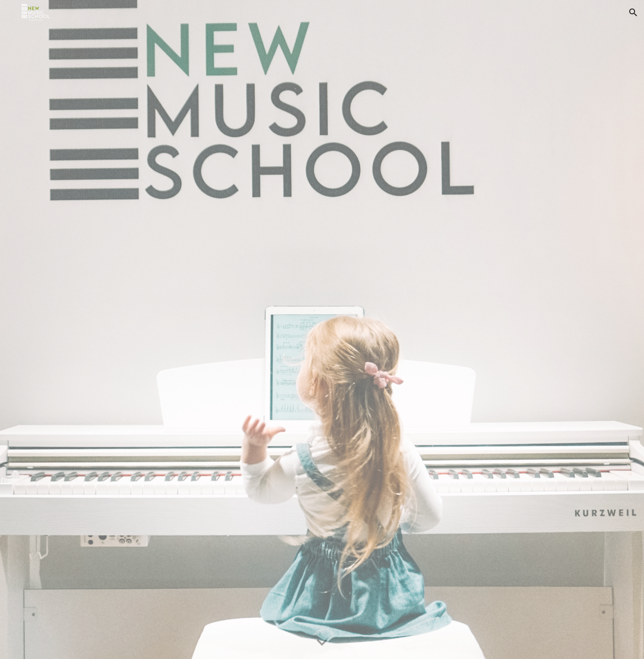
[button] (633, 13)
